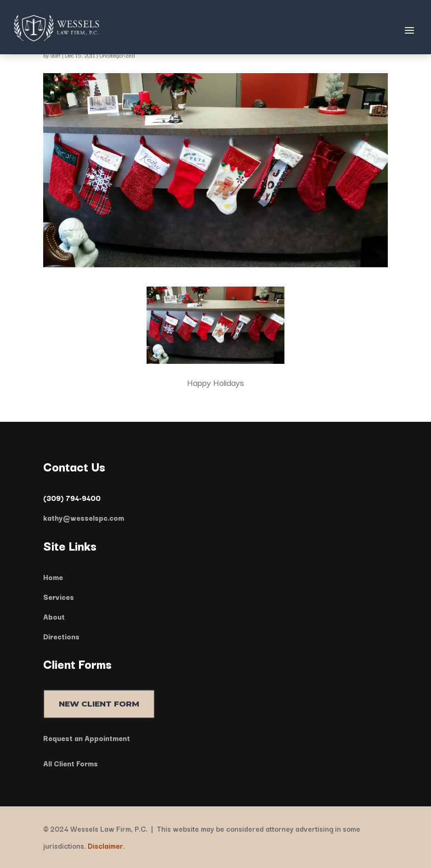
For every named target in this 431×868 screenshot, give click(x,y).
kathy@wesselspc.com (84, 517)
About (54, 616)
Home (53, 577)
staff (56, 55)
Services (59, 597)
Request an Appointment (87, 738)
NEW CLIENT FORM (99, 704)
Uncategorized (117, 55)
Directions (61, 636)
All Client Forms (71, 763)
